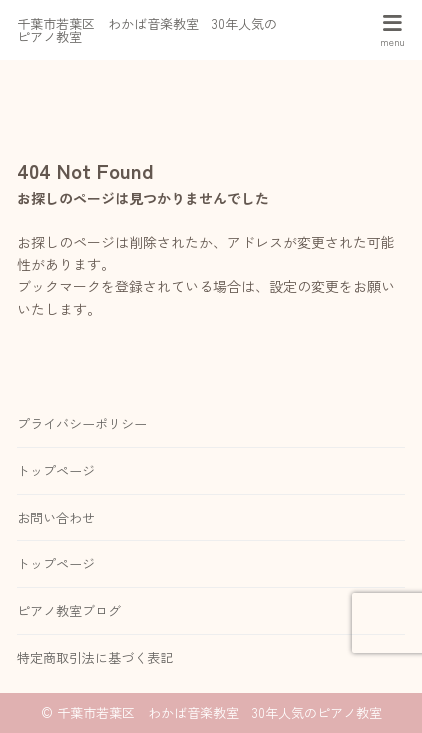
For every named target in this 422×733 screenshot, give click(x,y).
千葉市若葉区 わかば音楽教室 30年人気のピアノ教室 (147, 30)
